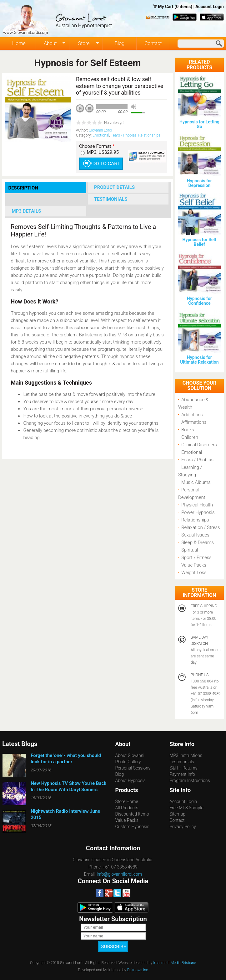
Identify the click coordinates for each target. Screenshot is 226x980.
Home (19, 43)
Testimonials (182, 762)
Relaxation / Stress (201, 527)
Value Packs (194, 565)
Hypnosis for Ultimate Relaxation (199, 360)
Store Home (127, 801)
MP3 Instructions (186, 755)
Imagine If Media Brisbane (175, 960)
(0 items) (183, 7)
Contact (153, 43)
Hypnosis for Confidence (199, 301)
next (108, 117)
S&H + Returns (183, 768)
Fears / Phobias (124, 135)
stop (90, 109)
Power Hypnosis (198, 512)
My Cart (166, 7)
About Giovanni (130, 755)
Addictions (192, 415)
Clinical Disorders (199, 445)
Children (190, 437)
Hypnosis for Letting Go (199, 124)
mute (133, 107)
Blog (120, 43)
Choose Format (97, 146)
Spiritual (190, 550)
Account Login (210, 7)
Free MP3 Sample (186, 808)
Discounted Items (132, 814)
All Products (127, 808)
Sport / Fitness (196, 557)
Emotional (101, 135)
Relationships (149, 135)
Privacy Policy (183, 827)
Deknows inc (138, 967)
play (82, 111)
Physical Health (197, 505)
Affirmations (194, 422)
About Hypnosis (131, 780)
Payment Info (182, 774)
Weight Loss (194, 573)
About (51, 44)
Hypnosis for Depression (199, 183)
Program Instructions (190, 780)
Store (84, 44)
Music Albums (196, 482)
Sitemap (177, 814)
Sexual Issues (195, 535)
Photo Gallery (128, 762)
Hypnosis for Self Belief (200, 242)
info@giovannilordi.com (119, 874)
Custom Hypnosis (132, 827)
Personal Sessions (133, 768)
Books (188, 430)
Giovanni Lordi (100, 130)
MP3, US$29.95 (103, 152)
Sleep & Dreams (198, 542)
